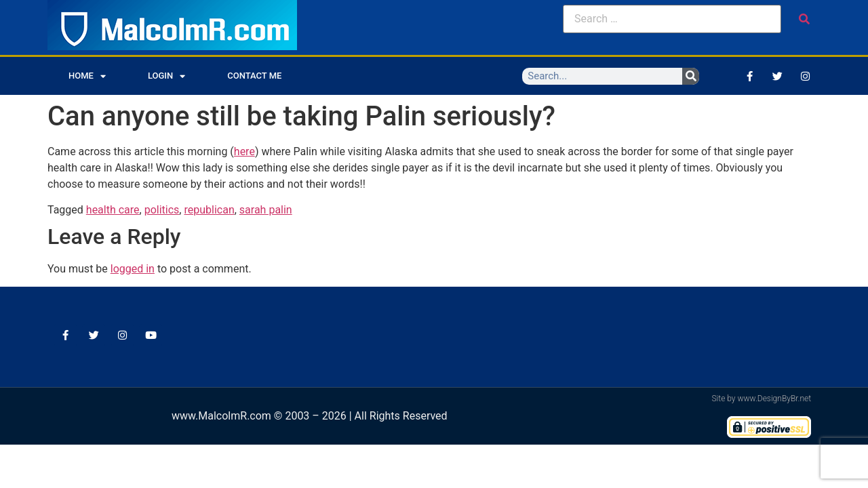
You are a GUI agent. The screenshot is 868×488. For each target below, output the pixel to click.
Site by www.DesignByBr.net (761, 399)
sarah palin (266, 210)
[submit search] (804, 19)
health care (113, 210)
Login (166, 76)
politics (162, 210)
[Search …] (672, 19)
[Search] (691, 76)
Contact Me (254, 76)
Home (87, 76)
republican (209, 210)
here (244, 151)
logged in (133, 269)
